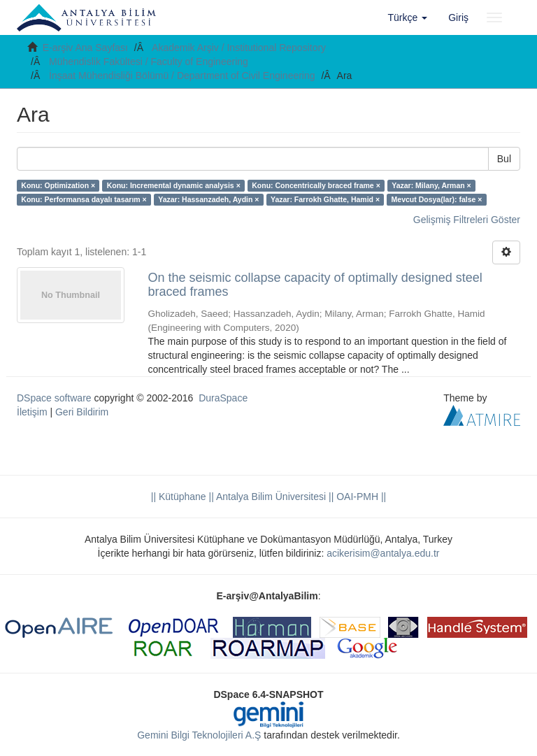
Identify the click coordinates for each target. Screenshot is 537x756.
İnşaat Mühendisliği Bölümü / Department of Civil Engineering (182, 76)
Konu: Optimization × (58, 185)
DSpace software (54, 398)
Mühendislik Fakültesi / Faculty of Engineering (149, 62)
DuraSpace (223, 398)
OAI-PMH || (360, 497)
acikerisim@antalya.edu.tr (383, 553)
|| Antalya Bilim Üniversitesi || (270, 497)
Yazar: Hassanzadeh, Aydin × (208, 199)
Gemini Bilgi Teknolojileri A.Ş (199, 735)
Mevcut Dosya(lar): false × (437, 199)
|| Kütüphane (179, 497)
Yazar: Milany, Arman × (431, 185)
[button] (408, 17)
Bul (504, 159)
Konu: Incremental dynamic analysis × (174, 185)
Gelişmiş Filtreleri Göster (467, 220)
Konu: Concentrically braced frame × (316, 185)
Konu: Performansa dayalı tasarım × (84, 199)
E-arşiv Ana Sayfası (85, 48)
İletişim (32, 412)
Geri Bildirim (82, 412)
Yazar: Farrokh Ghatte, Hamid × (325, 199)
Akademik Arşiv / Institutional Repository (239, 48)
